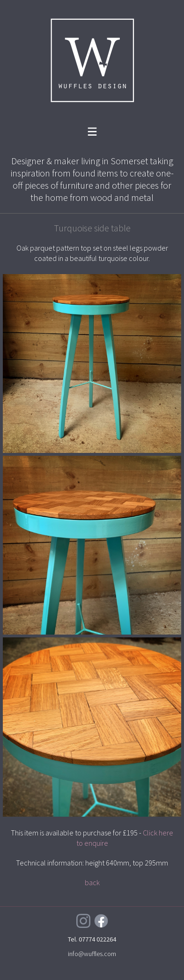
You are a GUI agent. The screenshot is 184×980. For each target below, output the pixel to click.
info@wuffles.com (92, 954)
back (92, 882)
